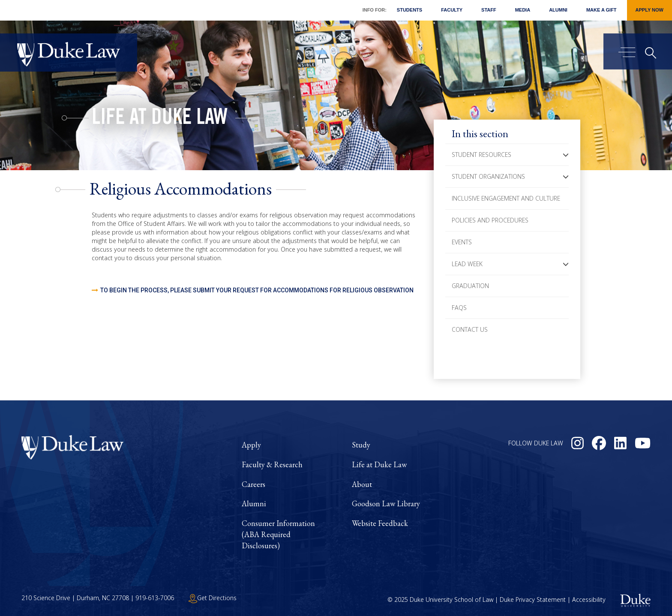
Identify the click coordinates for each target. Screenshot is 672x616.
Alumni (558, 10)
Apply (251, 445)
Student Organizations (488, 176)
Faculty (452, 10)
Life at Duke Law (160, 119)
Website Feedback (380, 523)
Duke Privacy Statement (533, 600)
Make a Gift (601, 10)
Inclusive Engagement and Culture (506, 198)
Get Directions (213, 598)
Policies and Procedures (490, 220)
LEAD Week (467, 264)
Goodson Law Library (386, 503)
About (362, 484)
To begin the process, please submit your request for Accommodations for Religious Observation (257, 290)
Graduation (470, 286)
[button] (566, 155)
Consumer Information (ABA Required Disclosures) (278, 534)
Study (361, 445)
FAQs (459, 308)
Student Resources (481, 155)
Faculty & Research (272, 464)
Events (462, 242)
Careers (253, 484)
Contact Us (470, 329)
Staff (489, 10)
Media (523, 10)
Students (409, 10)
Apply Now (649, 10)
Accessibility (589, 600)
